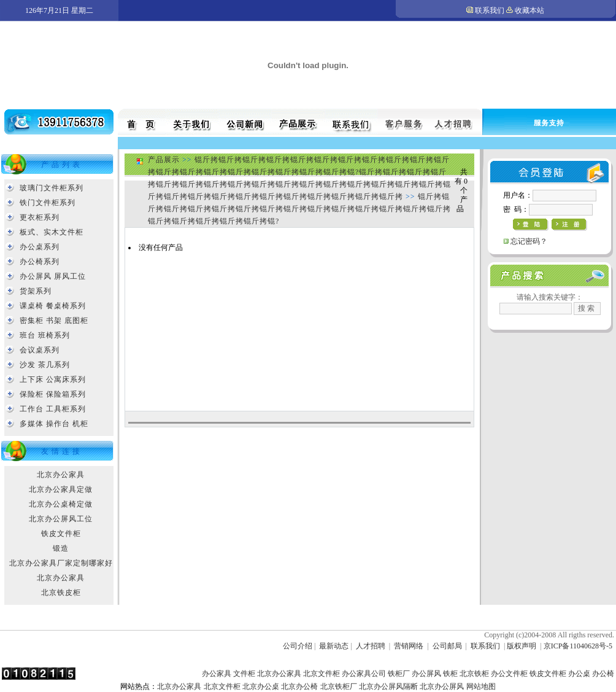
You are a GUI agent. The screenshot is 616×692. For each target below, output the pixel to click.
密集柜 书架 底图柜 (54, 321)
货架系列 (36, 291)
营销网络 (409, 646)
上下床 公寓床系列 (53, 379)
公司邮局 (447, 646)
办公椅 (603, 674)
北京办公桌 (261, 686)
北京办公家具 (61, 475)
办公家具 (217, 674)
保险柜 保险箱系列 (53, 394)
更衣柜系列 (40, 217)
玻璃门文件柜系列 (52, 188)
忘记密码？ (529, 241)
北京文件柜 (321, 674)
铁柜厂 (399, 674)
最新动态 (334, 646)
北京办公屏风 (442, 686)
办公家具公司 (364, 674)
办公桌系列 (40, 247)
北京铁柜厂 (339, 686)
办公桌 (579, 674)
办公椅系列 (40, 262)
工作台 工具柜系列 (53, 409)
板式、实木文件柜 (52, 232)
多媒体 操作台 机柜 (54, 424)
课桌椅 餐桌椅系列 (53, 306)
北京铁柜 (474, 674)
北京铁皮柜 (61, 593)
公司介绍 (298, 646)
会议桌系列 (40, 350)
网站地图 (481, 686)
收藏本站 (529, 10)
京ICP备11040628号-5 (578, 646)
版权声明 (522, 646)
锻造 (61, 548)
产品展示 (164, 160)
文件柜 (244, 674)
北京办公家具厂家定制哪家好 (61, 563)
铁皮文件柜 (61, 534)
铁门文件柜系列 (48, 203)
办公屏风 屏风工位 (53, 276)
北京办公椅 (299, 686)
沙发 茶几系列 (45, 365)
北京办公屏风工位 (61, 519)
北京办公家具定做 (61, 489)
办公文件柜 (509, 674)
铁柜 (450, 674)
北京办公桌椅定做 (61, 504)
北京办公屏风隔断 (388, 686)
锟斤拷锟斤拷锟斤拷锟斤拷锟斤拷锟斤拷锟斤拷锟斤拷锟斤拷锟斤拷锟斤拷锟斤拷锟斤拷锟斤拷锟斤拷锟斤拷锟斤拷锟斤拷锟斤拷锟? (299, 209)
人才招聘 (371, 646)
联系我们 (490, 10)
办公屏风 (426, 674)
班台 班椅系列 (45, 335)
